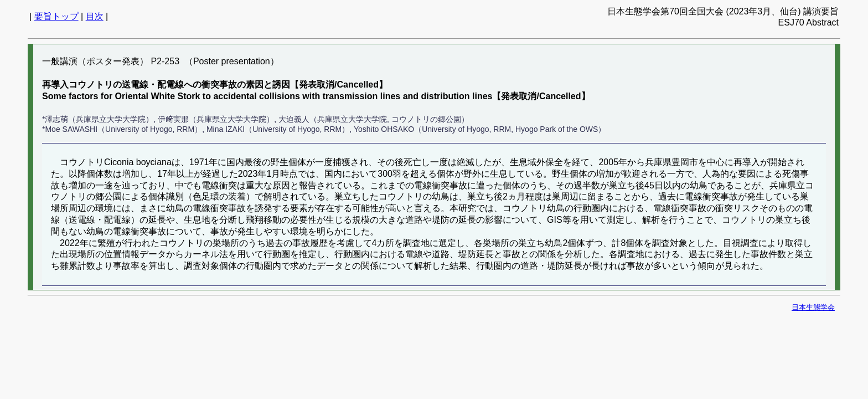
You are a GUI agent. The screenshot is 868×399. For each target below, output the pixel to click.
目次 (95, 16)
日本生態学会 (813, 307)
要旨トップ (56, 16)
